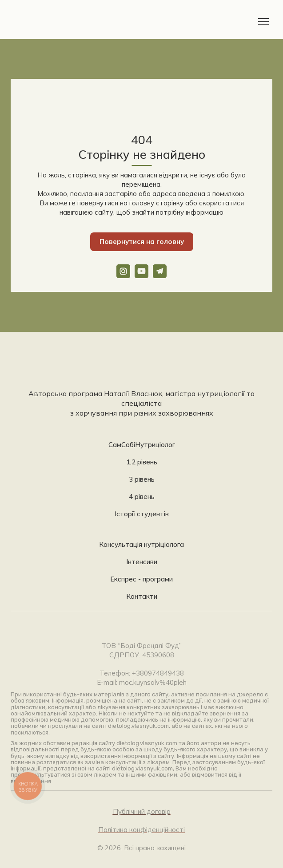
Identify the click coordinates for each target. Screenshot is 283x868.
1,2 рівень (142, 462)
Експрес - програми (141, 579)
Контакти (142, 596)
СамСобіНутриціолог (142, 445)
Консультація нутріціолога (141, 544)
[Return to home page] (39, 22)
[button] (142, 242)
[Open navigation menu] (263, 22)
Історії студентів (142, 514)
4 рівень (142, 497)
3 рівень (142, 479)
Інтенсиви (142, 562)
